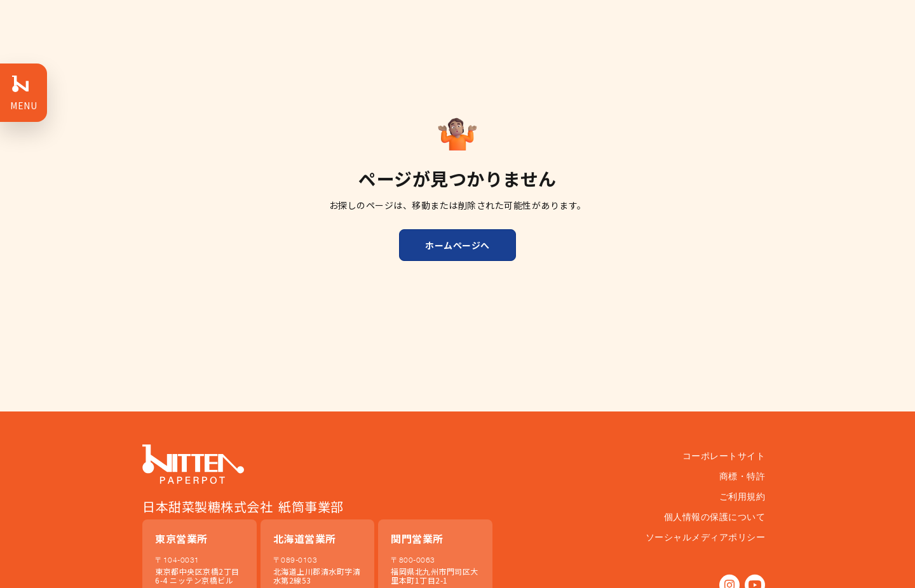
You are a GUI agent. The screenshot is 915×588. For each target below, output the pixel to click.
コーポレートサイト (724, 456)
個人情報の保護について (715, 517)
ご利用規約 (742, 496)
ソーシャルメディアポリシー (706, 537)
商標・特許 (742, 476)
